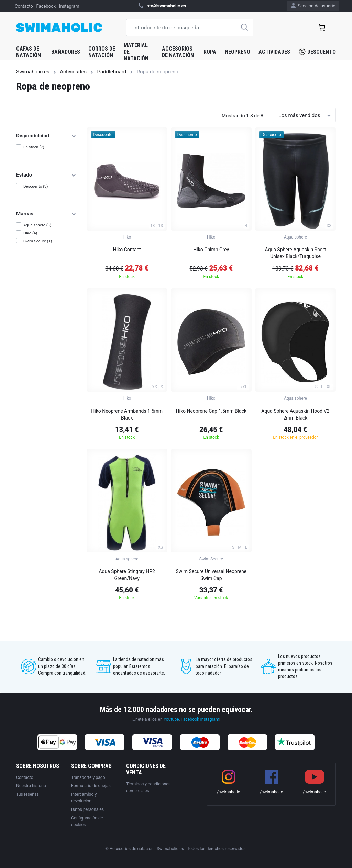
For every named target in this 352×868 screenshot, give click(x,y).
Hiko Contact (127, 250)
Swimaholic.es (33, 72)
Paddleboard (112, 72)
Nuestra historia (31, 786)
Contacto (24, 6)
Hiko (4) (30, 233)
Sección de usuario (313, 6)
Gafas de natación (29, 52)
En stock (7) (34, 147)
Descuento (317, 52)
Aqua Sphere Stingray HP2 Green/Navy (127, 575)
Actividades (274, 52)
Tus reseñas (27, 794)
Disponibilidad (46, 136)
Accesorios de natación (178, 52)
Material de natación (136, 52)
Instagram (69, 6)
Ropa (210, 52)
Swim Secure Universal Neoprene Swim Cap (211, 575)
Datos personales (87, 809)
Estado (46, 175)
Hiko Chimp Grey (211, 250)
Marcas (46, 214)
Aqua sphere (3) (37, 225)
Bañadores (66, 52)
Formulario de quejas (91, 786)
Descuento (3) (36, 186)
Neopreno (238, 52)
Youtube (171, 719)
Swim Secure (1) (38, 241)
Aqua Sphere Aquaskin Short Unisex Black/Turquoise (296, 253)
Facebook (46, 6)
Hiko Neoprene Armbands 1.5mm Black (127, 414)
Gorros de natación (102, 52)
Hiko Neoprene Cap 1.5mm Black (211, 411)
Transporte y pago (88, 777)
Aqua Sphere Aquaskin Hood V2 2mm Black (295, 414)
